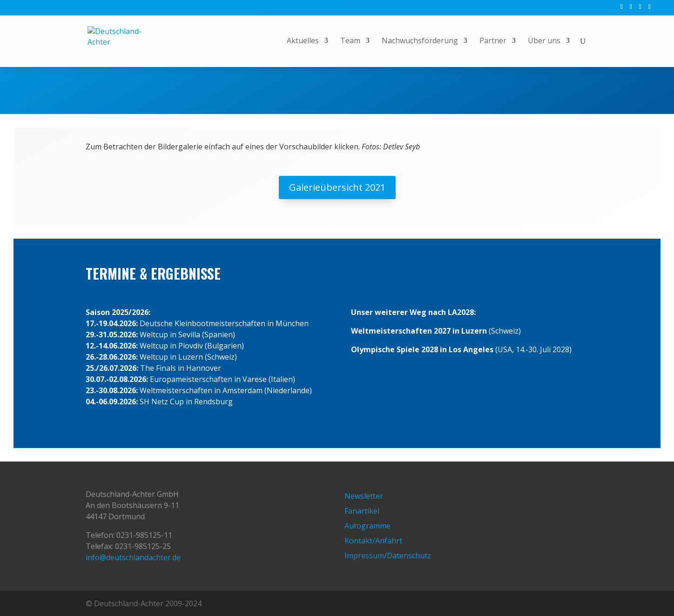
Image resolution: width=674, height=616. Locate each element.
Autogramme (367, 526)
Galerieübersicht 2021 (337, 187)
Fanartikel (362, 511)
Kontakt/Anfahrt (373, 541)
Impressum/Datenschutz (388, 556)
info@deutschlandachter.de (133, 557)
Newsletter (364, 496)
